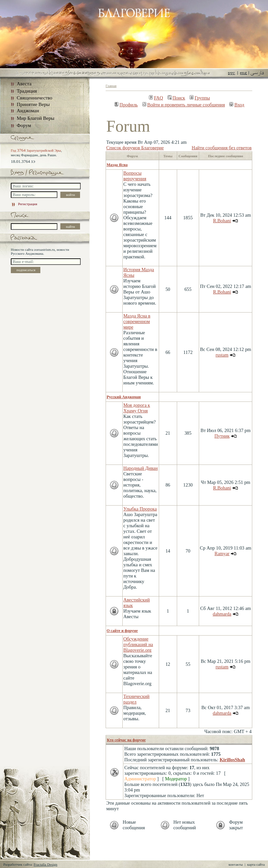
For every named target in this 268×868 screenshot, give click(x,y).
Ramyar (222, 553)
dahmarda (222, 614)
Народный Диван (141, 468)
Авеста (24, 84)
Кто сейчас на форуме (126, 740)
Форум (24, 125)
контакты (236, 864)
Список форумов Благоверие (135, 148)
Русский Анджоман (124, 397)
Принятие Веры (33, 104)
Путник (222, 436)
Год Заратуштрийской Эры (36, 150)
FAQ (156, 98)
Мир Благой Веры (35, 118)
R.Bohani (222, 221)
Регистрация (24, 204)
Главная (111, 86)
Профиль (126, 105)
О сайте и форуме (122, 631)
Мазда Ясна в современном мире (137, 321)
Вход (237, 105)
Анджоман (28, 111)
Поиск (176, 98)
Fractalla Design (45, 864)
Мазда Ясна (117, 165)
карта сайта (256, 864)
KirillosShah (232, 760)
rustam (222, 355)
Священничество (34, 98)
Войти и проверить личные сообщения (184, 105)
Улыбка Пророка (140, 509)
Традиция (27, 91)
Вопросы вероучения (135, 176)
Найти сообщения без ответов (222, 148)
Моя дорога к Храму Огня (137, 408)
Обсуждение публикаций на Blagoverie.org (138, 644)
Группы (200, 98)
